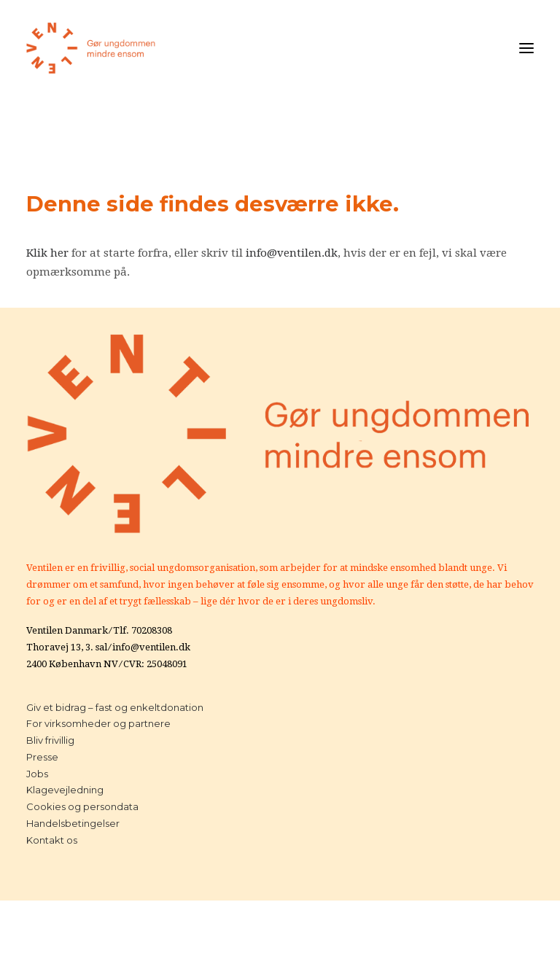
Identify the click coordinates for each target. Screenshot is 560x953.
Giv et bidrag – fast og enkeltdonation (115, 707)
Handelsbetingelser (73, 823)
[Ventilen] (91, 48)
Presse (42, 757)
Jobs (37, 774)
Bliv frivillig (50, 740)
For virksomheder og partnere (98, 723)
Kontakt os (52, 840)
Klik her (47, 253)
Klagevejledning (65, 790)
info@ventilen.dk (292, 253)
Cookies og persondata (82, 806)
